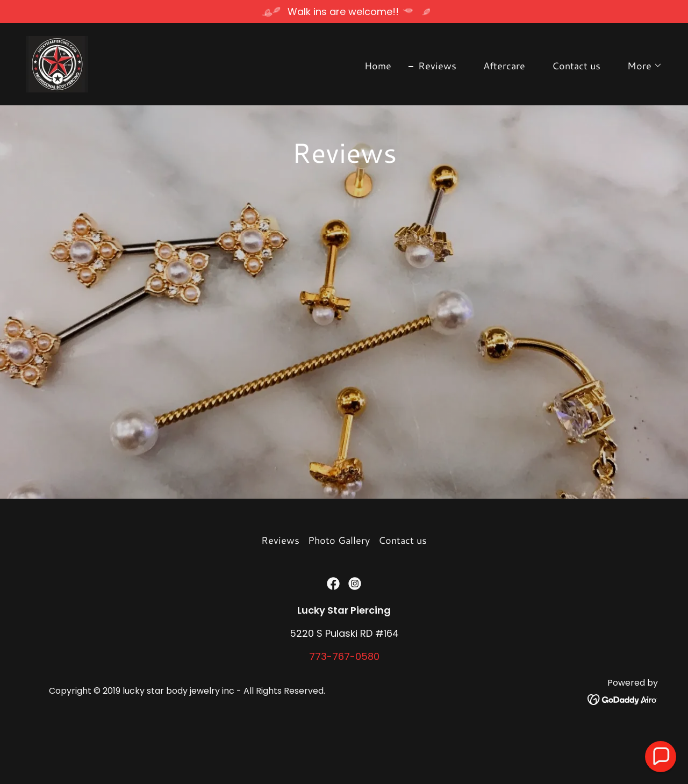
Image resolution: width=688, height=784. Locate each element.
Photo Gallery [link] (339, 588)
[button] (640, 66)
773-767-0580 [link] (344, 704)
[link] (57, 63)
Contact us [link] (576, 66)
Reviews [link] (437, 66)
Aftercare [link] (504, 66)
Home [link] (378, 66)
